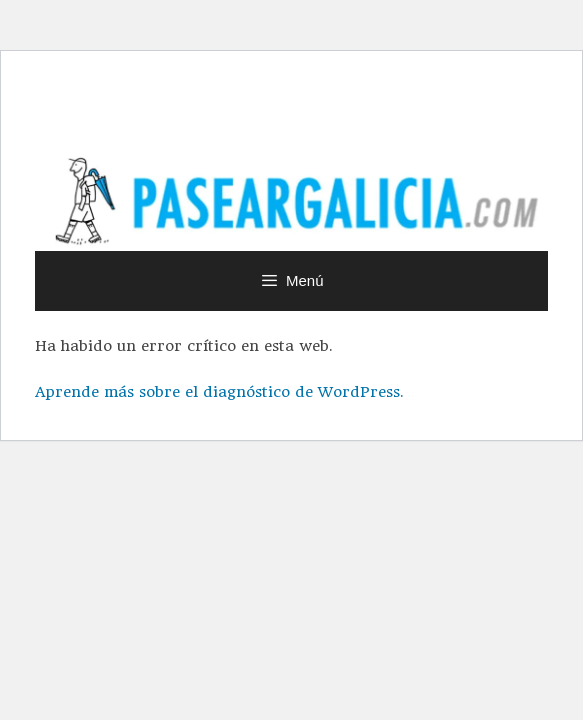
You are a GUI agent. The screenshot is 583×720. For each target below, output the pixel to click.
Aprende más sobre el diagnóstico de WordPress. (219, 392)
